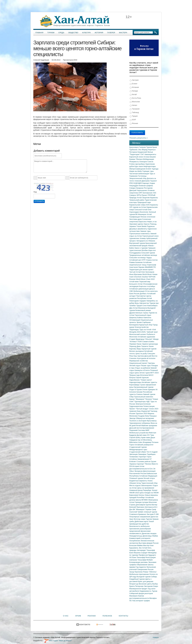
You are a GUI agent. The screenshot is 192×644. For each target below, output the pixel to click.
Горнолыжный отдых (143, 315)
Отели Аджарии (149, 390)
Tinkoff (151, 521)
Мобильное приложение (139, 574)
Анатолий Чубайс (137, 512)
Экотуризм (149, 586)
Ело (151, 469)
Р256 (140, 342)
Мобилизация (139, 291)
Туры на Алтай (146, 330)
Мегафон (153, 598)
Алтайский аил (136, 260)
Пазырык (153, 416)
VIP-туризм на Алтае (138, 207)
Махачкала (143, 308)
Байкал (140, 318)
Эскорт (155, 490)
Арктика (141, 356)
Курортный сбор (146, 325)
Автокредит (142, 550)
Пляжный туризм (136, 478)
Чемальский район (137, 200)
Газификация (135, 217)
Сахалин (133, 358)
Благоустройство (142, 327)
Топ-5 (149, 452)
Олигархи (143, 162)
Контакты (123, 616)
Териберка (151, 454)
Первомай (134, 430)
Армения (133, 411)
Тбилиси (139, 159)
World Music (147, 274)
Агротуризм (142, 358)
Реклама (92, 616)
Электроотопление (143, 404)
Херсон (147, 224)
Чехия (151, 346)
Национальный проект (139, 363)
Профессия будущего (147, 555)
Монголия (135, 102)
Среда (61, 33)
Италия (133, 413)
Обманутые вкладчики (145, 418)
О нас (66, 616)
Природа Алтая (136, 198)
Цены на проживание (146, 488)
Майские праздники (149, 425)
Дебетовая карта (142, 521)
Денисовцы (148, 536)
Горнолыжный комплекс (144, 397)
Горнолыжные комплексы (140, 234)
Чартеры (151, 363)
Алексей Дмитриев (142, 181)
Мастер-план (148, 545)
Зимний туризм (149, 394)
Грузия (153, 461)
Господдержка (135, 253)
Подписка (151, 226)
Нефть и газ (152, 222)
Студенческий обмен (138, 452)
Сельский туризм (148, 253)
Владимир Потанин (151, 442)
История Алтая (138, 466)
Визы (137, 303)
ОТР (144, 260)
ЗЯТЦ (139, 195)
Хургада (155, 169)
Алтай (149, 214)
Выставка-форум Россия (149, 543)
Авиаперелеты (150, 154)
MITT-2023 (154, 373)
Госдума (141, 416)
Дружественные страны (139, 313)
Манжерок (134, 596)
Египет (134, 84)
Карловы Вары (136, 349)
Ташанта (145, 346)
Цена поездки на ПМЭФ (149, 493)
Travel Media (142, 226)
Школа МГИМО (142, 500)
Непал (133, 105)
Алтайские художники (146, 337)
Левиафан (143, 454)
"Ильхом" (149, 339)
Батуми (140, 392)
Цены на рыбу (141, 354)
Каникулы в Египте (142, 370)
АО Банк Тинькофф (137, 557)
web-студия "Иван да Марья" (58, 641)
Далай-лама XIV (143, 435)
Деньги (152, 289)
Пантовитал (141, 296)
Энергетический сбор (138, 178)
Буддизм (133, 435)
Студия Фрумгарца (137, 339)
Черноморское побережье (140, 423)
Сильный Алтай (141, 210)
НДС (148, 402)
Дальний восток (136, 428)
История (99, 33)
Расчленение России (138, 473)
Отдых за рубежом (143, 368)
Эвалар (133, 418)
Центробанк (140, 164)
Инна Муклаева (136, 274)
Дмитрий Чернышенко (138, 190)
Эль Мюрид (143, 150)
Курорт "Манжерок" (137, 399)
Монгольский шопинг (138, 334)
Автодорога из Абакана (146, 241)
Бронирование (148, 428)
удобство (145, 524)
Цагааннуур (153, 344)
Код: (35, 192)
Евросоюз (143, 222)
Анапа (150, 481)
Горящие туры (148, 171)
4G (131, 601)
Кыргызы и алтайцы (147, 286)
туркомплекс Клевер (138, 238)
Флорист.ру (134, 584)
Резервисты (134, 162)
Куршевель (134, 548)
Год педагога (141, 567)
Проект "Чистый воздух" (139, 409)
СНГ (142, 154)
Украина (133, 464)
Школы (151, 565)
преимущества (135, 524)
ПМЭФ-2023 (134, 493)
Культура (87, 33)
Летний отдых (135, 366)
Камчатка (147, 318)
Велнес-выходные (137, 351)
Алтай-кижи (134, 282)
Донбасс (143, 294)
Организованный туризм (144, 387)
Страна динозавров (137, 505)
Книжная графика (146, 186)
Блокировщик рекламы (139, 562)
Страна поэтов (152, 260)
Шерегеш (133, 318)
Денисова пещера (149, 533)
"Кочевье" (133, 342)
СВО (131, 291)
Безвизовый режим (143, 310)
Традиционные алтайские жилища (143, 255)
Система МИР (144, 430)
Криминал (143, 514)
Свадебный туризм (137, 579)
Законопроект (147, 485)
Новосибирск (152, 306)
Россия (151, 569)
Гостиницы (142, 176)
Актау (139, 483)
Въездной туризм (144, 577)
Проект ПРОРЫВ (148, 195)
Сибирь (154, 577)
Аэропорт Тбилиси (144, 464)
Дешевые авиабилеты (138, 229)
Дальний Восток (151, 356)
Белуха (132, 378)
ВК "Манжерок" (139, 509)
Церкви (133, 567)
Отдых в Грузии (136, 390)
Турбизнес (134, 150)
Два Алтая (134, 308)
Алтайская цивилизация (139, 289)
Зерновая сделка (136, 224)
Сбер (132, 397)
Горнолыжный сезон (150, 236)
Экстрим (150, 514)
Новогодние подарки (138, 301)
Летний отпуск (149, 478)
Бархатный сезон (136, 157)
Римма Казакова (136, 262)
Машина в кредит (141, 553)
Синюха (140, 394)
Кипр (147, 416)
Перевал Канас (136, 344)
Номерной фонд (136, 490)
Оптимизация (135, 320)
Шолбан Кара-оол (149, 250)
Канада (134, 91)
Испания (134, 87)
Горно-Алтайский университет (141, 445)
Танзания (135, 109)
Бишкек (153, 157)
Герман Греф (151, 509)
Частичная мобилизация (139, 174)
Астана (147, 157)
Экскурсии (139, 471)
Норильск (152, 150)
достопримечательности (139, 598)
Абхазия (133, 483)
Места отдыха (135, 485)
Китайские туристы (149, 382)
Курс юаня (139, 166)
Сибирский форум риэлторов (141, 593)
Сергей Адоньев (142, 378)
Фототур (137, 519)
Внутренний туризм (137, 243)
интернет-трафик (143, 601)
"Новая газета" (146, 380)
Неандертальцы (136, 536)
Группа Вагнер (151, 505)
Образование (142, 565)
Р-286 (156, 514)
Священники (142, 569)
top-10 (141, 440)
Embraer (133, 461)
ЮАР (133, 120)
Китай (133, 95)
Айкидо (156, 339)
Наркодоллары (136, 382)
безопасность (135, 526)
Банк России (135, 294)
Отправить (39, 201)
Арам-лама (146, 437)
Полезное (107, 616)
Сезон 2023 (154, 409)
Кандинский (142, 152)
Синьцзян (151, 354)
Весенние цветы (146, 584)
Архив (78, 616)
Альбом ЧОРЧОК (149, 277)
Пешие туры (146, 366)
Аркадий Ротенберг (137, 497)
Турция (134, 116)
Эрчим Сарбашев (143, 322)
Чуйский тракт (152, 332)
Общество (73, 33)
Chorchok (138, 277)
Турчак (155, 591)
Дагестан (154, 517)
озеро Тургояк (147, 519)
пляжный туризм (150, 512)
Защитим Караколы (150, 198)
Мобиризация (149, 159)
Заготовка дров (136, 219)
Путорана (133, 152)
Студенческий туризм (138, 447)
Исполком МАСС (147, 375)
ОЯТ (141, 193)
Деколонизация (149, 471)
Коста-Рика (135, 98)
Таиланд (154, 411)
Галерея (111, 33)
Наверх (156, 637)
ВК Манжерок (141, 214)
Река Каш (133, 356)
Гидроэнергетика (136, 406)
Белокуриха (134, 325)
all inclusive (151, 358)
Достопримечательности (139, 469)
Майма (155, 536)
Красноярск (134, 147)
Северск (133, 195)
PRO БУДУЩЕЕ (136, 183)
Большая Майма (136, 545)
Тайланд (134, 113)
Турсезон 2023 (142, 413)
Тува (152, 435)
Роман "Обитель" (150, 572)
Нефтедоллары (150, 166)
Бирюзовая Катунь (137, 495)
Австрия (134, 80)
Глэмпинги (134, 514)
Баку (139, 411)
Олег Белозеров (148, 272)
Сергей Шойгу (135, 437)
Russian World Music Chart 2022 (142, 279)
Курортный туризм (149, 349)
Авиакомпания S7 (144, 459)
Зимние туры (145, 231)
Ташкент (154, 181)
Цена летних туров (142, 373)
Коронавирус (135, 385)
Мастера (123, 33)
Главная (39, 33)
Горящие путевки (142, 502)
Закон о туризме (141, 248)
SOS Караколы (152, 205)
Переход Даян (135, 346)
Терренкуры (134, 330)
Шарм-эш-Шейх (136, 171)
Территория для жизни (139, 270)
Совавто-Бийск (148, 342)
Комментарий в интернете (140, 538)
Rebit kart (152, 433)
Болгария (143, 421)
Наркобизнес (135, 380)
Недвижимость (146, 591)
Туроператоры (140, 402)
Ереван (133, 159)
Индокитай (146, 411)
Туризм (51, 33)
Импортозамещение (138, 169)
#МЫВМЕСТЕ (150, 267)
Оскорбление (135, 541)
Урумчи (145, 344)
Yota (134, 601)
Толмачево (134, 457)
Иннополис (144, 212)
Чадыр (149, 258)
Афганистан (144, 303)
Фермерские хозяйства (139, 361)
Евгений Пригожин (137, 507)
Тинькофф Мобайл (145, 560)
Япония (134, 123)
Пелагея (149, 399)
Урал (132, 519)
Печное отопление (148, 217)
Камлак (141, 596)
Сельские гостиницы (138, 258)
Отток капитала (151, 291)
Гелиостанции (149, 406)
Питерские (140, 586)
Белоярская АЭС (149, 193)
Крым (155, 147)
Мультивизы (152, 421)
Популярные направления (140, 517)
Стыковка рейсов (144, 461)
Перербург (147, 490)
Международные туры (138, 449)
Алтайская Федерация (148, 476)
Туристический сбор (150, 483)
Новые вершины (151, 495)
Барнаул (146, 183)
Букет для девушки (146, 581)
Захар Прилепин (136, 572)
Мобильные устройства (139, 433)
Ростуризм (148, 188)
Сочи (145, 306)
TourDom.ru (134, 421)
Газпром (143, 147)
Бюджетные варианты (138, 481)
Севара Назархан (137, 188)
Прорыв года (135, 375)
